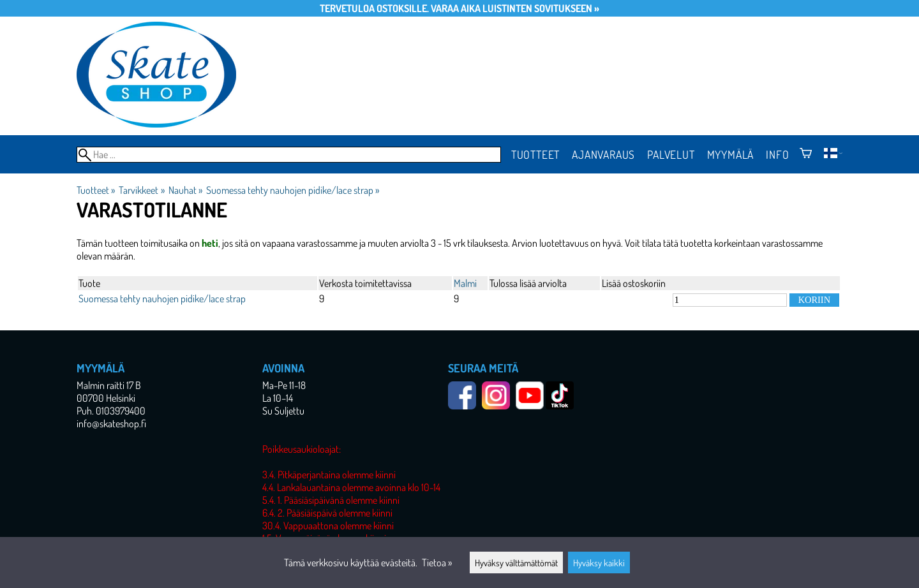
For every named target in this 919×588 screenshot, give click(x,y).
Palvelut (671, 154)
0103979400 (121, 411)
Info (777, 154)
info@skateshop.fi (111, 423)
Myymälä (731, 154)
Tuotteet (535, 154)
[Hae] (289, 155)
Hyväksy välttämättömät (516, 562)
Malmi (465, 283)
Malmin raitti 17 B (109, 385)
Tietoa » (437, 562)
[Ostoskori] (806, 154)
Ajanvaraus (603, 154)
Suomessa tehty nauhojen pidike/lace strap (293, 190)
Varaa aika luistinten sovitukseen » (515, 8)
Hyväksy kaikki (599, 562)
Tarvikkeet (141, 190)
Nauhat (185, 190)
